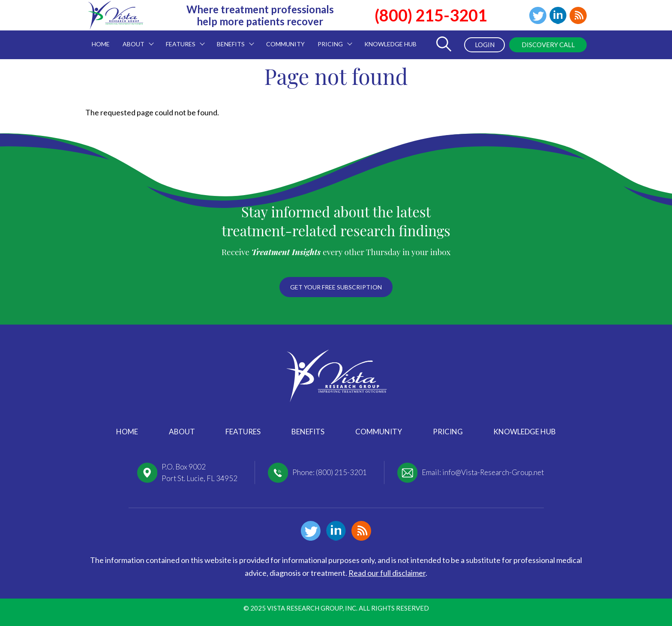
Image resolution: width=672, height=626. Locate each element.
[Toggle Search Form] (444, 45)
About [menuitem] (135, 39)
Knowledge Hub (525, 432)
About (182, 432)
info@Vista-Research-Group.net (493, 472)
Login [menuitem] (485, 45)
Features (243, 432)
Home (127, 432)
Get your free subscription (336, 287)
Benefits (308, 432)
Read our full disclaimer (387, 573)
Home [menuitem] (101, 44)
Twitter (538, 15)
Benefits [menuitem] (232, 39)
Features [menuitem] (182, 39)
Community (379, 432)
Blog (578, 15)
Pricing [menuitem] (332, 39)
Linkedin (558, 15)
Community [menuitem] (285, 44)
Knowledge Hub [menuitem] (390, 44)
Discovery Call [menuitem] (548, 45)
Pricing (448, 432)
